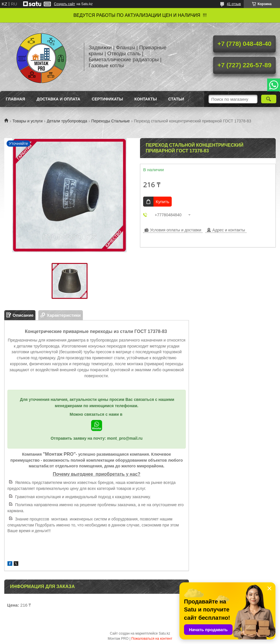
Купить (162, 202)
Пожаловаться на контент (152, 639)
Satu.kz (164, 633)
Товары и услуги (27, 121)
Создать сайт (65, 4)
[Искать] (269, 99)
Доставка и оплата (58, 99)
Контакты (145, 99)
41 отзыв (234, 4)
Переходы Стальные (111, 121)
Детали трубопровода (67, 121)
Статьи (176, 99)
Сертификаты (107, 99)
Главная (15, 99)
